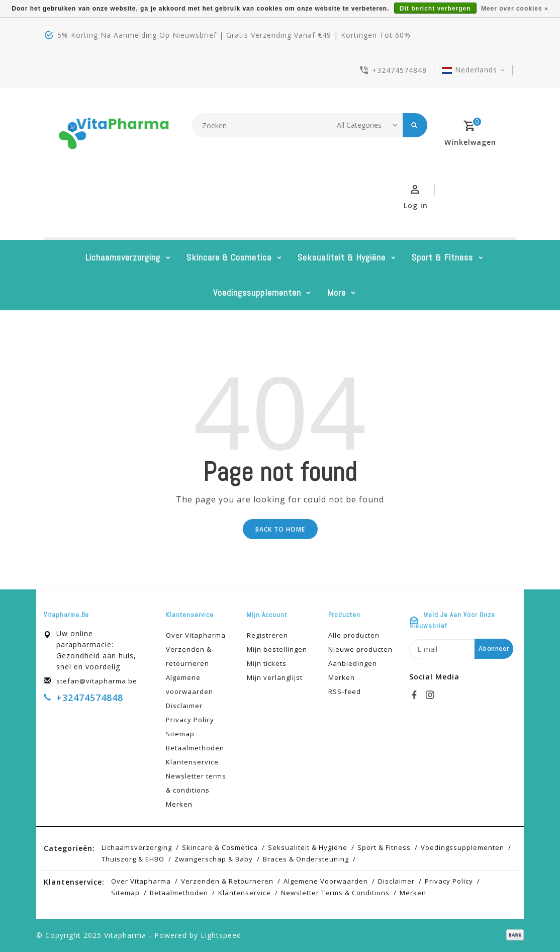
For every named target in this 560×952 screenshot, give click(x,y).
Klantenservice (192, 762)
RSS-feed (345, 691)
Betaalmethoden (195, 748)
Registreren (267, 635)
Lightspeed (221, 935)
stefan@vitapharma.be (97, 681)
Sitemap (180, 734)
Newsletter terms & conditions (196, 783)
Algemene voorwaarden (190, 684)
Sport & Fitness (442, 257)
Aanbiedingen (353, 663)
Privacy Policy (190, 720)
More (337, 292)
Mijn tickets (267, 663)
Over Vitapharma (196, 635)
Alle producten (354, 635)
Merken (179, 804)
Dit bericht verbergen (435, 9)
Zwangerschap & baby (214, 859)
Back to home (280, 529)
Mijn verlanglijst (275, 677)
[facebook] (416, 695)
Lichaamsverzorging (123, 257)
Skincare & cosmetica (229, 257)
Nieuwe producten (360, 649)
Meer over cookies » (515, 9)
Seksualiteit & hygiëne (342, 257)
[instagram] (431, 695)
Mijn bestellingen (277, 649)
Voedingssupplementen (257, 292)
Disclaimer (184, 706)
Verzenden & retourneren (189, 656)
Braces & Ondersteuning (306, 859)
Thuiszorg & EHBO (133, 859)
